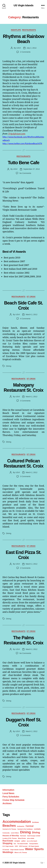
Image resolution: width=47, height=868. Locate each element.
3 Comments (25, 401)
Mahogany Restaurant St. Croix (23, 388)
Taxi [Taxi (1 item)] (15, 844)
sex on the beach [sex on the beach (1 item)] (32, 841)
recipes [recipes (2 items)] (17, 841)
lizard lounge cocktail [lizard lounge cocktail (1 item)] (34, 836)
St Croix (31, 297)
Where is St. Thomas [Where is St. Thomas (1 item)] (21, 852)
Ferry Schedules (11, 797)
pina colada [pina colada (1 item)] (31, 838)
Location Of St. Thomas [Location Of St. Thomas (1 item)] (10, 838)
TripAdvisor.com (17, 134)
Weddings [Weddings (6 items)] (8, 852)
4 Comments (25, 319)
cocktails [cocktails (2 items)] (37, 829)
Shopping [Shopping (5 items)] (7, 843)
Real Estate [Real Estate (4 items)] (8, 841)
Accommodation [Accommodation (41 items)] (17, 822)
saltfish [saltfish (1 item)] (23, 841)
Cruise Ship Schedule (13, 800)
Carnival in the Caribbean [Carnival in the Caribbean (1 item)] (25, 829)
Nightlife (16, 30)
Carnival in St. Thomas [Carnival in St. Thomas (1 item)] (9, 829)
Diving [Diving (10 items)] (36, 832)
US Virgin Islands (24, 5)
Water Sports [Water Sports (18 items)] (34, 849)
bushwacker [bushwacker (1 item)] (21, 826)
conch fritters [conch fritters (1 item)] (15, 833)
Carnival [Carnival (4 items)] (29, 826)
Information (8, 790)
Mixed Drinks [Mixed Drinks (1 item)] (22, 838)
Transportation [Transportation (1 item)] (34, 844)
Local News (8, 793)
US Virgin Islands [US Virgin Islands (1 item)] (34, 846)
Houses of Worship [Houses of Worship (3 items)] (11, 836)
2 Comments (25, 52)
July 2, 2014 (32, 48)
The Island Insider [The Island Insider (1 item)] (23, 844)
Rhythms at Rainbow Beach (23, 39)
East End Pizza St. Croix (23, 555)
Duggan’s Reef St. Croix (23, 722)
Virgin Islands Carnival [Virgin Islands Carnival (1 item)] (17, 850)
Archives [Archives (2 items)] (35, 822)
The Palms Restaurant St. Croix (23, 640)
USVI (19, 48)
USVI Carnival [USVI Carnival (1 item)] (23, 846)
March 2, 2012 (32, 314)
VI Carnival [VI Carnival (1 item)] (6, 850)
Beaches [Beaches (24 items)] (9, 826)
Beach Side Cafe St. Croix (24, 305)
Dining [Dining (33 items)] (25, 832)
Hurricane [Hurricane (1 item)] (23, 836)
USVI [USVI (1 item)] (16, 846)
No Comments (25, 173)
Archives (7, 803)
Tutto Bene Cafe (23, 163)
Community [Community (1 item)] (6, 833)
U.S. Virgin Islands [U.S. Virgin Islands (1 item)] (8, 846)
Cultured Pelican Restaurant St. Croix (23, 463)
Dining (9, 366)
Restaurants (29, 30)
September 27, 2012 (32, 169)
